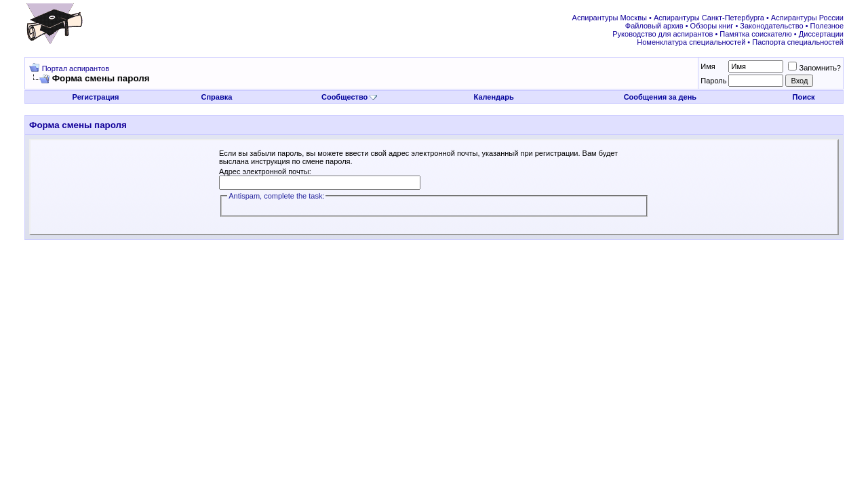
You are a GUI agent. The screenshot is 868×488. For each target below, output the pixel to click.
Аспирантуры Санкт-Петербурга (709, 18)
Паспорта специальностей (798, 42)
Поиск (804, 97)
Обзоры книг (712, 26)
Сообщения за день (660, 97)
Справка (216, 97)
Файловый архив (654, 26)
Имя (708, 66)
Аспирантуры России (807, 18)
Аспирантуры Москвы (610, 18)
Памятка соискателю (755, 34)
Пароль (713, 81)
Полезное (827, 26)
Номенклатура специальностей (691, 42)
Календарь (494, 97)
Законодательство (771, 26)
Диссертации (821, 34)
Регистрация (96, 97)
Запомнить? (814, 68)
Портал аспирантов (76, 68)
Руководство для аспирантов (663, 34)
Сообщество (349, 97)
